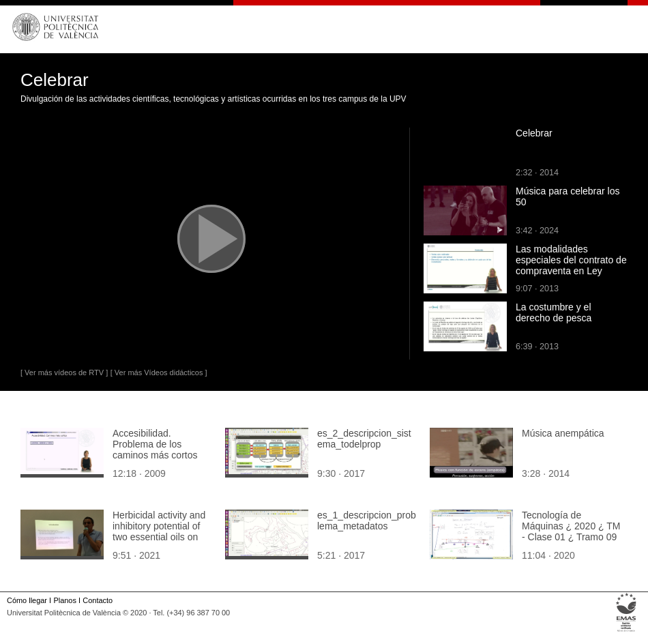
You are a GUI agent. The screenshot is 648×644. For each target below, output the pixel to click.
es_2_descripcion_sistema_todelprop (364, 439)
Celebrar (534, 133)
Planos (64, 600)
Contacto (98, 600)
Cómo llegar (27, 600)
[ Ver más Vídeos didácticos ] (159, 372)
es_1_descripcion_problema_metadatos (367, 521)
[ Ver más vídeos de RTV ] (64, 372)
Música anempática (563, 433)
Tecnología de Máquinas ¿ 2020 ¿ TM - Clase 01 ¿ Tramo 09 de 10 (571, 531)
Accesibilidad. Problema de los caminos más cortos (155, 444)
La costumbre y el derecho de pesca (554, 312)
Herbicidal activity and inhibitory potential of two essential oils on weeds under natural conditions (159, 537)
